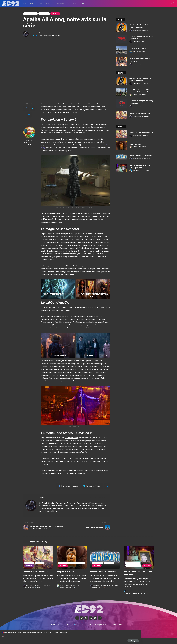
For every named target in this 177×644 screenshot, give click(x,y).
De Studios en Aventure (138, 49)
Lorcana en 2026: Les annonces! (141, 113)
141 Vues (55, 32)
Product (41, 563)
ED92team (136, 171)
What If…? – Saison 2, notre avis (29, 142)
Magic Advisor (31, 14)
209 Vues (78, 586)
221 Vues (150, 591)
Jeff (134, 52)
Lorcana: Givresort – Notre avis (141, 155)
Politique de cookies (10, 629)
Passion (30, 563)
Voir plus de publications (99, 498)
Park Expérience (134, 563)
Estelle (135, 95)
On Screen (46, 14)
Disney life (98, 563)
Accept (28, 639)
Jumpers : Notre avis (137, 144)
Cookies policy (27, 635)
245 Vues (47, 586)
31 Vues (115, 586)
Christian (34, 32)
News (30, 566)
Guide (58, 14)
